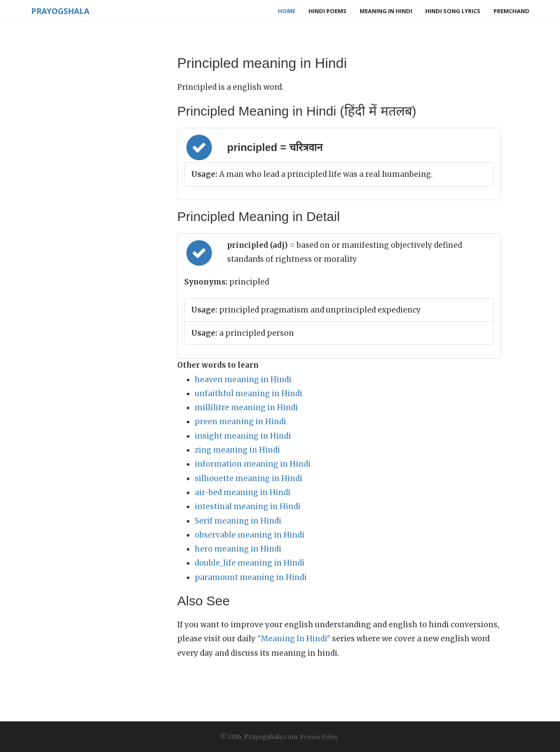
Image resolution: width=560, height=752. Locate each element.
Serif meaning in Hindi (238, 521)
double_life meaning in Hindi (250, 563)
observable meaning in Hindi (250, 535)
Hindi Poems (327, 11)
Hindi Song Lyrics (453, 11)
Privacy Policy (319, 737)
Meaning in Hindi (386, 11)
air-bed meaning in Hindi (243, 492)
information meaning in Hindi (253, 464)
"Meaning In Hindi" (294, 639)
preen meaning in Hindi (240, 422)
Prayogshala (60, 11)
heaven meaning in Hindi (243, 380)
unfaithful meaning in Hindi (248, 394)
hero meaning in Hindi (238, 549)
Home (287, 11)
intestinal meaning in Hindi (248, 506)
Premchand (511, 11)
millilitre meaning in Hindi (246, 408)
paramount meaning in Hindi (251, 577)
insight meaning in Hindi (243, 436)
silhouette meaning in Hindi (248, 478)
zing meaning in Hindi (237, 450)
